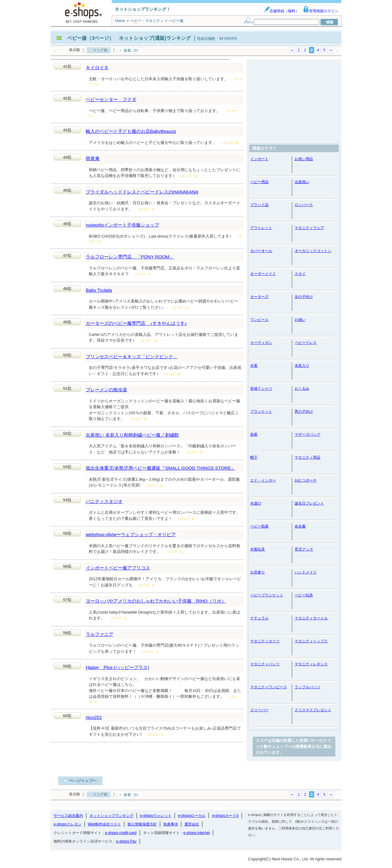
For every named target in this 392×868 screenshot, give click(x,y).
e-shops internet (197, 833)
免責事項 (171, 824)
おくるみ (302, 389)
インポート (259, 159)
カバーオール (261, 251)
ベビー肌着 (259, 526)
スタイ (300, 274)
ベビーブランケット (267, 595)
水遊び (256, 503)
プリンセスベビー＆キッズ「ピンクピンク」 (132, 357)
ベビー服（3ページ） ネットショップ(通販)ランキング (129, 38)
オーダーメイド (263, 274)
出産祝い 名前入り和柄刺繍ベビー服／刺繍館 (132, 435)
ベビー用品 (259, 182)
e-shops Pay (126, 841)
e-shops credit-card (121, 833)
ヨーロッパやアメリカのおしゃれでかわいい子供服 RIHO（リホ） (156, 601)
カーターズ (259, 297)
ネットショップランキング (111, 816)
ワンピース (259, 320)
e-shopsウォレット (156, 816)
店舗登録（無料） (281, 11)
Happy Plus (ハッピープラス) (117, 667)
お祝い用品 (304, 159)
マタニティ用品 (307, 457)
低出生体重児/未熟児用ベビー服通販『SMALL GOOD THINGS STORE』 (161, 468)
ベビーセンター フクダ (111, 99)
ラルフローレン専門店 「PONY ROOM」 (130, 257)
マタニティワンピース (269, 687)
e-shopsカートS (225, 816)
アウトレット (261, 228)
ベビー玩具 (304, 595)
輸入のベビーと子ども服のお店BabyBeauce (131, 131)
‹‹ (292, 50)
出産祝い (302, 182)
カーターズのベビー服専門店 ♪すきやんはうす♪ (136, 323)
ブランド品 (259, 205)
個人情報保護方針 (142, 824)
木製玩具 (258, 549)
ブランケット (261, 411)
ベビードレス (306, 343)
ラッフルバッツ (307, 687)
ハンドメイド (306, 572)
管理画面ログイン (321, 11)
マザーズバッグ (307, 434)
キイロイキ (97, 68)
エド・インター (263, 480)
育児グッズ (304, 549)
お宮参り (258, 572)
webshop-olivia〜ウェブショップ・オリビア (131, 534)
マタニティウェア (309, 228)
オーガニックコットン (313, 251)
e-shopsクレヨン (68, 824)
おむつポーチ (306, 480)
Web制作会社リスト (104, 824)
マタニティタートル (311, 618)
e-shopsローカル (192, 816)
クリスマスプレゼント (313, 710)
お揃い (300, 320)
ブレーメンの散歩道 (106, 390)
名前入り (302, 366)
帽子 (254, 457)
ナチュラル (259, 618)
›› (331, 50)
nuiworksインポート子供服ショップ (122, 225)
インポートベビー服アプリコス (118, 568)
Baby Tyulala (99, 290)
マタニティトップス (311, 641)
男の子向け (304, 411)
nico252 (94, 717)
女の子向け (304, 297)
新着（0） (132, 51)
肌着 (254, 434)
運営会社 (192, 824)
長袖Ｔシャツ (261, 389)
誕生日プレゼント (309, 503)
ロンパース (304, 205)
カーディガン (261, 343)
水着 (254, 366)
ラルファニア (100, 634)
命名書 (300, 526)
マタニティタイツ (265, 641)
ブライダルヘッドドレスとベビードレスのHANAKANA (142, 192)
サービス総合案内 (68, 816)
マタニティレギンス (311, 664)
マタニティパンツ (265, 664)
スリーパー (259, 710)
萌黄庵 (93, 158)
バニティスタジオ (104, 501)
